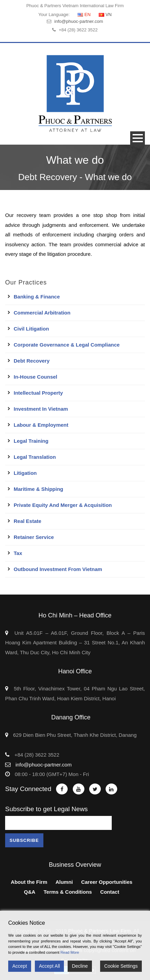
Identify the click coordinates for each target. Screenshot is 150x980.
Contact (110, 892)
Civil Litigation (31, 329)
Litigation (25, 473)
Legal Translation (35, 457)
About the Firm (29, 882)
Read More (70, 952)
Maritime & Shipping (38, 489)
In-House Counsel (36, 377)
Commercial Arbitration (42, 313)
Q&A (30, 892)
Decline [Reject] (80, 966)
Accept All (49, 966)
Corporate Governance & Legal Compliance (67, 345)
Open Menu (138, 138)
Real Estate (28, 521)
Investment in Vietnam (41, 409)
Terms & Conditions (68, 892)
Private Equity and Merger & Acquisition (63, 505)
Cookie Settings (121, 966)
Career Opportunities (107, 882)
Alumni (64, 882)
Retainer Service (34, 537)
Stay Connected (28, 789)
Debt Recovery (32, 361)
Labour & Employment (41, 425)
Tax (18, 553)
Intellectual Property (38, 393)
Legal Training (31, 441)
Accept (20, 966)
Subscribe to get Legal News (46, 809)
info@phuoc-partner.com (79, 21)
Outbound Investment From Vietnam (58, 569)
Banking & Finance (37, 297)
